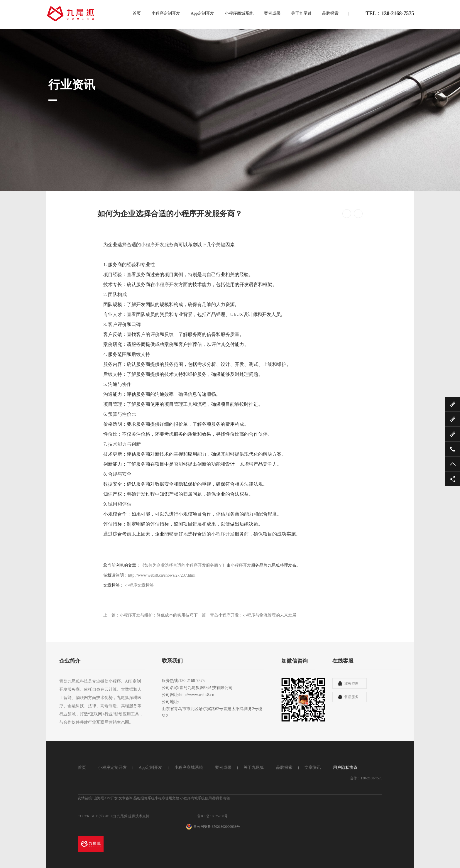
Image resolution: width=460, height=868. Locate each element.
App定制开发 (202, 14)
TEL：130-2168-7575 (390, 14)
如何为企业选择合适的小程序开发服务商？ (183, 565)
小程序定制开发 (166, 14)
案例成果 (272, 14)
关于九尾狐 (301, 14)
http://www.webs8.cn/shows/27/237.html (162, 575)
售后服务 (351, 697)
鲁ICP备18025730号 (213, 816)
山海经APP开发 (106, 798)
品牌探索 (330, 14)
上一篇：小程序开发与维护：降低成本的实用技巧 (148, 615)
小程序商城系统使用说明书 (201, 798)
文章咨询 (126, 798)
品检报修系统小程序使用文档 (156, 798)
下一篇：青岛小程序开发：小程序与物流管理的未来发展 (245, 615)
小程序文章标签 (139, 585)
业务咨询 (351, 683)
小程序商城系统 (239, 14)
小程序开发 (153, 245)
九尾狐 (122, 816)
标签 (227, 798)
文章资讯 (313, 767)
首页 (137, 14)
